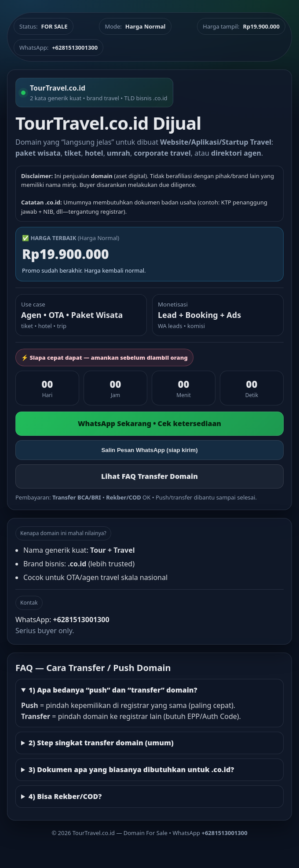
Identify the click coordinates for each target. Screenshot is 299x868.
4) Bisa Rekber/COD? (65, 796)
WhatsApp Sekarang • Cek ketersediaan (149, 423)
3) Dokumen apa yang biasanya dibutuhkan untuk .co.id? (131, 770)
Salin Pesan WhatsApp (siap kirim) (149, 450)
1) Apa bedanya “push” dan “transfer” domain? (113, 690)
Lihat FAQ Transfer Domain (149, 476)
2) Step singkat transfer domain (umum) (101, 743)
